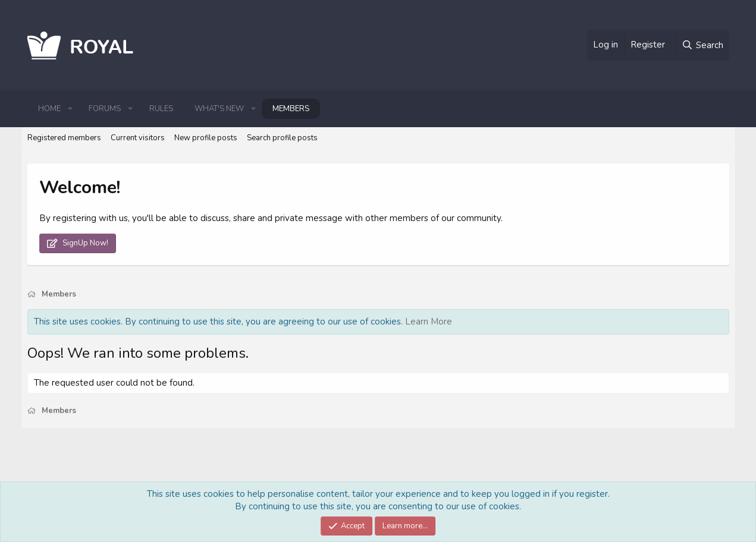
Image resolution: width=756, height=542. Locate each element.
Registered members (64, 138)
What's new (219, 109)
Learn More (429, 322)
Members (291, 109)
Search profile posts (282, 138)
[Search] (702, 45)
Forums (105, 109)
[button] (70, 109)
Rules (161, 109)
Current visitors (138, 138)
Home (49, 109)
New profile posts (206, 138)
